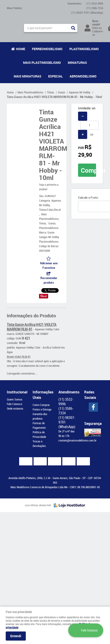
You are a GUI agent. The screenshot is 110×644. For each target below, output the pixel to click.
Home (21, 49)
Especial (55, 76)
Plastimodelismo (84, 49)
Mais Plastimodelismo (42, 63)
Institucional (16, 392)
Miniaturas (77, 63)
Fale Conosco (14, 404)
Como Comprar (41, 405)
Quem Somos (15, 399)
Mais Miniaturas (27, 76)
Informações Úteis (42, 395)
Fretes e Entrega (42, 409)
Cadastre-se (98, 33)
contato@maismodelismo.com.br (77, 440)
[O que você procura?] (73, 28)
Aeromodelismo (83, 76)
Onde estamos (15, 408)
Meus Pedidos (14, 8)
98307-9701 (87, 13)
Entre (95, 28)
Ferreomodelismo (47, 49)
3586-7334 (95, 8)
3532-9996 (95, 3)
